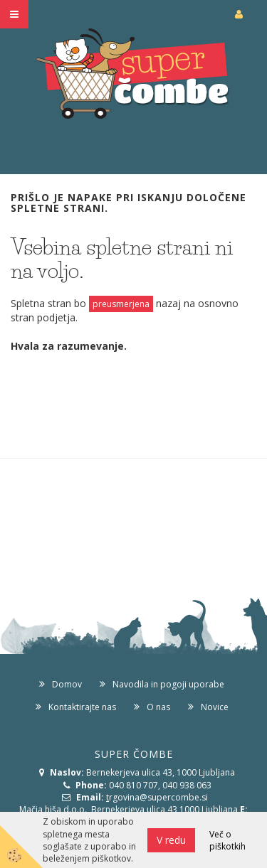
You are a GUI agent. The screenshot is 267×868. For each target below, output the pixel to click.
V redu (171, 840)
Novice (215, 707)
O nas (158, 707)
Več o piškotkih (227, 840)
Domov (67, 684)
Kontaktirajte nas (82, 707)
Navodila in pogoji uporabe (168, 684)
